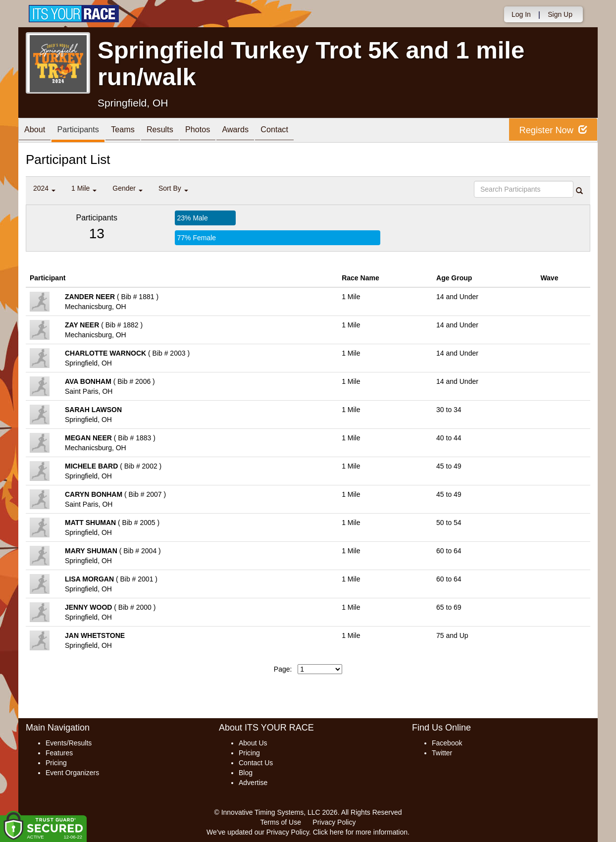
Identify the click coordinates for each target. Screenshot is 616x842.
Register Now (550, 131)
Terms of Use (281, 822)
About (37, 131)
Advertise (253, 783)
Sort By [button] (173, 188)
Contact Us (256, 763)
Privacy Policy (334, 822)
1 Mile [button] (84, 188)
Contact (307, 131)
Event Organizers (72, 773)
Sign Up (560, 14)
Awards (262, 131)
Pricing (56, 763)
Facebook (447, 743)
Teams (135, 131)
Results (177, 131)
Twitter (442, 753)
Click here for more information (360, 832)
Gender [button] (128, 188)
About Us (253, 743)
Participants (86, 131)
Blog (246, 773)
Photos (220, 131)
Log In (521, 14)
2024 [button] (44, 188)
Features (59, 753)
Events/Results (69, 743)
